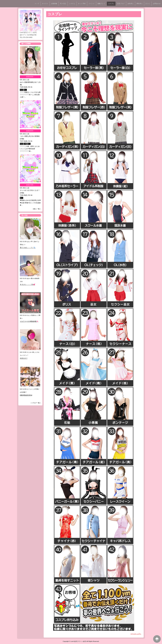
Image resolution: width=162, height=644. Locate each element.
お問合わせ (157, 4)
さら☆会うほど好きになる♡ (30, 190)
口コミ (148, 4)
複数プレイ (101, 4)
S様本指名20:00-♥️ (26, 395)
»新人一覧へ (37, 209)
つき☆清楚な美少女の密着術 (30, 136)
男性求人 (140, 4)
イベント (92, 4)
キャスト (45, 4)
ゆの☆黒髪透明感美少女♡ (29, 82)
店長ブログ (121, 4)
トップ (37, 4)
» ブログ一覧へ (36, 403)
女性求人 (131, 4)
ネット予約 (82, 4)
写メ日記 (63, 4)
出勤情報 (54, 4)
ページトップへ (136, 634)
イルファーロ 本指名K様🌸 (29, 321)
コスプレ (111, 4)
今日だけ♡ (24, 358)
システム (72, 4)
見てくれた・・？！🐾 (28, 248)
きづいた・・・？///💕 (28, 284)
